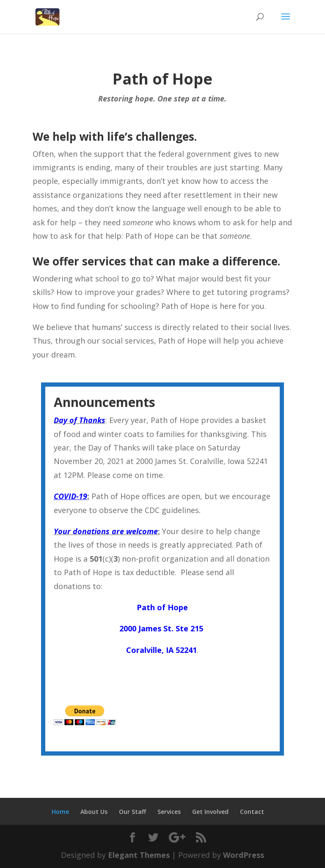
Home (60, 812)
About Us (94, 812)
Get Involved (210, 812)
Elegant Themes (139, 855)
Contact (252, 812)
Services (169, 812)
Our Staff (132, 812)
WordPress (244, 855)
